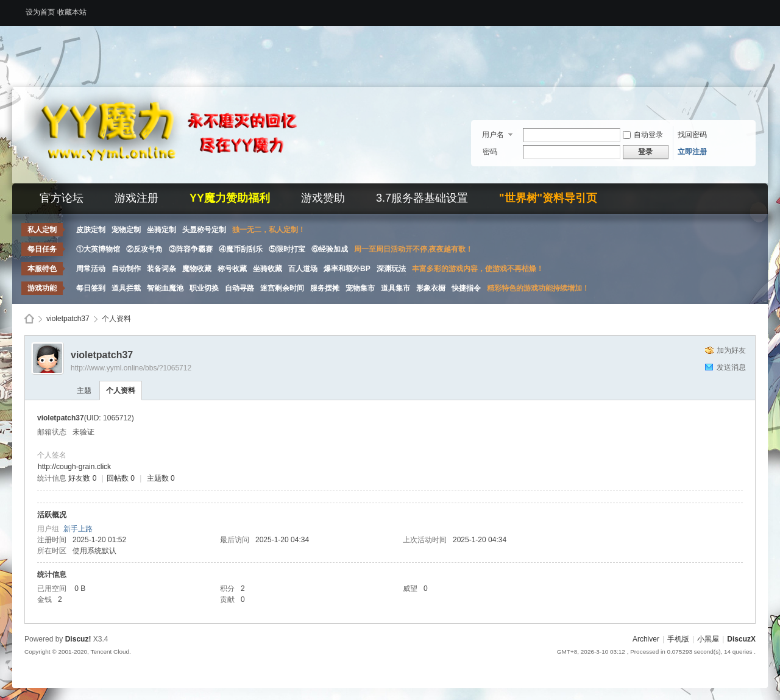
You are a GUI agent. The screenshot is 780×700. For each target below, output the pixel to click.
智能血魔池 (165, 288)
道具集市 (395, 288)
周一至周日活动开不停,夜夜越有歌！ (413, 249)
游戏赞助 (323, 198)
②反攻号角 (144, 249)
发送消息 (731, 367)
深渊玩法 (391, 269)
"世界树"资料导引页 (548, 198)
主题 (84, 391)
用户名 (493, 135)
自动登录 (643, 135)
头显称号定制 (204, 230)
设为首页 (40, 12)
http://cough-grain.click (74, 467)
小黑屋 (708, 639)
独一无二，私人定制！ (269, 230)
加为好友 (731, 350)
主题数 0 (161, 478)
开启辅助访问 (753, 9)
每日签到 (91, 288)
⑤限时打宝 (287, 249)
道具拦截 (126, 288)
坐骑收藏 (268, 269)
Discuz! (78, 639)
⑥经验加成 (330, 249)
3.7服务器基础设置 (422, 198)
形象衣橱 (431, 288)
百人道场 (303, 269)
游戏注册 (136, 198)
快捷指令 (466, 288)
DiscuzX (741, 639)
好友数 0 (82, 478)
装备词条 (161, 269)
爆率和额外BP (347, 269)
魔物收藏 (197, 269)
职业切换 (204, 288)
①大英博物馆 (98, 249)
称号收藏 (232, 269)
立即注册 (692, 152)
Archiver (646, 639)
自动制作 (126, 269)
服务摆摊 (325, 288)
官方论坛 (62, 198)
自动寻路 (239, 288)
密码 (490, 152)
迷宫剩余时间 (282, 288)
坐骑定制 (161, 230)
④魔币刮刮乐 (241, 249)
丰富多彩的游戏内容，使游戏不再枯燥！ (478, 269)
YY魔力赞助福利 (230, 198)
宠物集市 (360, 288)
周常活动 (91, 269)
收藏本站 (72, 12)
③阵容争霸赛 (191, 249)
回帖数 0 (121, 478)
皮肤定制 (91, 230)
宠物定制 (126, 230)
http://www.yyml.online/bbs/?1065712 (131, 368)
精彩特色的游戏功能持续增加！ (538, 288)
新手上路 (78, 529)
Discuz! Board (29, 319)
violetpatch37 (68, 319)
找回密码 (692, 135)
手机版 (678, 639)
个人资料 (121, 391)
